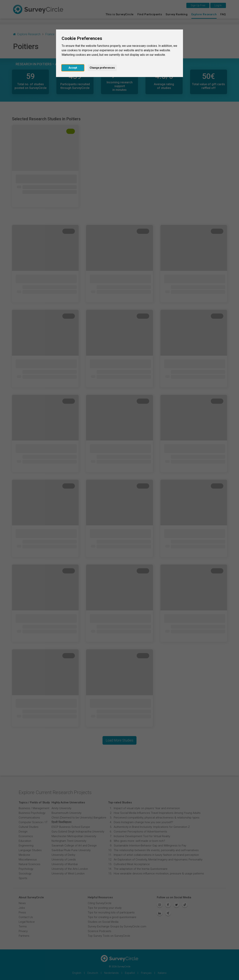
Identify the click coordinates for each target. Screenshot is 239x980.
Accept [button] (73, 68)
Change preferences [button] (102, 68)
